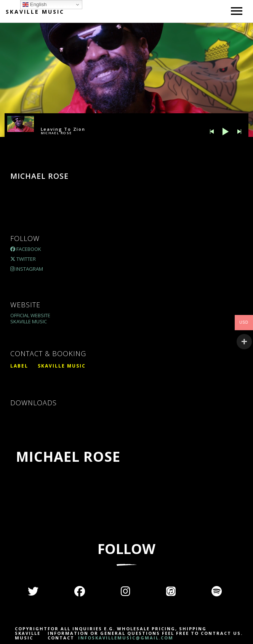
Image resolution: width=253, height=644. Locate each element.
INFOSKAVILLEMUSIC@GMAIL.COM (125, 638)
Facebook (26, 249)
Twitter (23, 259)
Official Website (30, 315)
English (34, 5)
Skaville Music (35, 12)
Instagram (27, 269)
